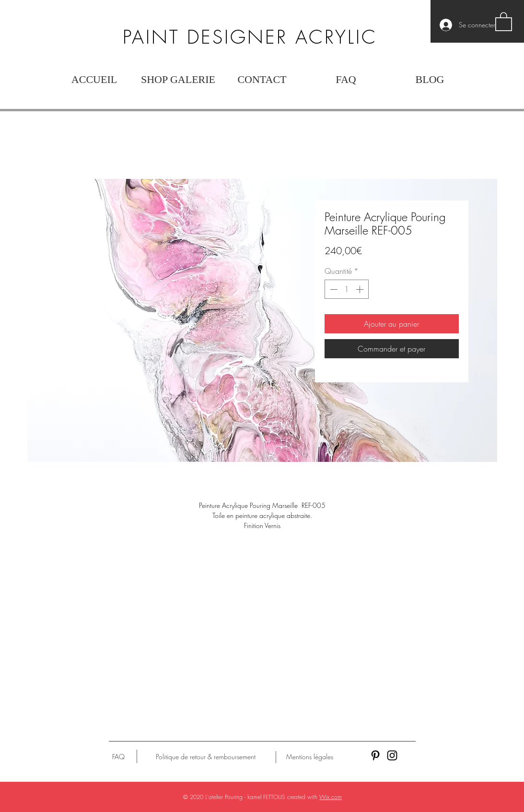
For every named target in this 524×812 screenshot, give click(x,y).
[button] (504, 21)
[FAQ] (118, 757)
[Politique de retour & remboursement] (206, 757)
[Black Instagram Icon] (392, 755)
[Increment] (361, 289)
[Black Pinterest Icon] (375, 755)
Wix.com (331, 797)
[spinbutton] (347, 289)
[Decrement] (333, 289)
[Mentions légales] (310, 757)
